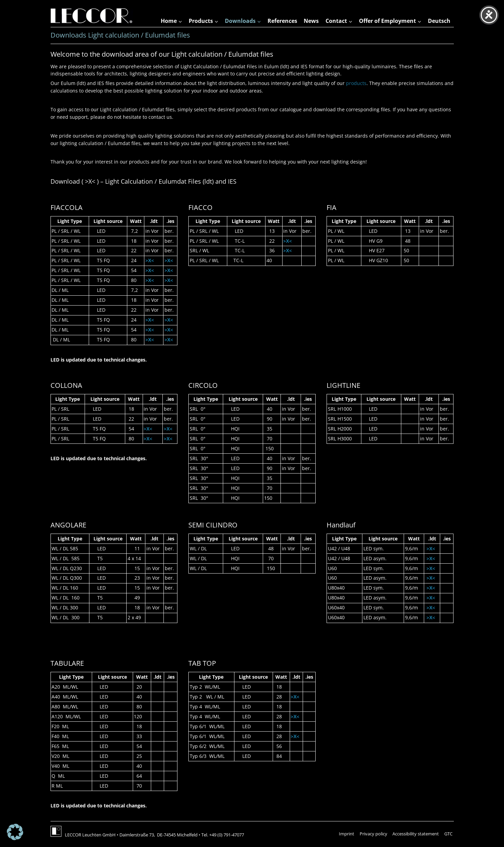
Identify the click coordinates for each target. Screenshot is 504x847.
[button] (15, 832)
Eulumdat (172, 181)
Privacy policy (373, 834)
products (356, 83)
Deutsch (439, 21)
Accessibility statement (416, 834)
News (311, 21)
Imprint (347, 834)
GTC (448, 834)
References (282, 21)
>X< (150, 260)
